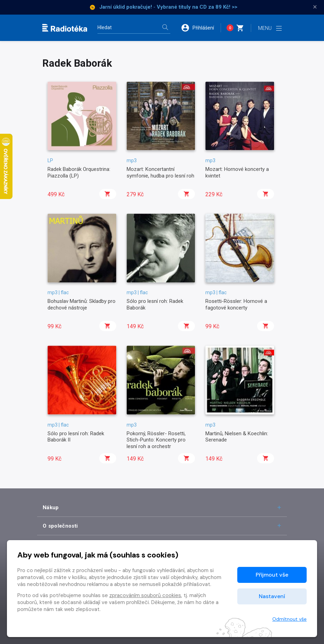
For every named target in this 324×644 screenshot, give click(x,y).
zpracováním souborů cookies (145, 595)
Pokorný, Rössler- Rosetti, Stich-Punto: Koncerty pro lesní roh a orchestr (156, 440)
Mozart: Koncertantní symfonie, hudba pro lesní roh (160, 172)
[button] (201, 28)
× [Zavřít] (315, 7)
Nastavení (272, 596)
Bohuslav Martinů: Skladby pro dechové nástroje (82, 304)
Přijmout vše (272, 575)
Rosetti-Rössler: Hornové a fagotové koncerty (236, 304)
